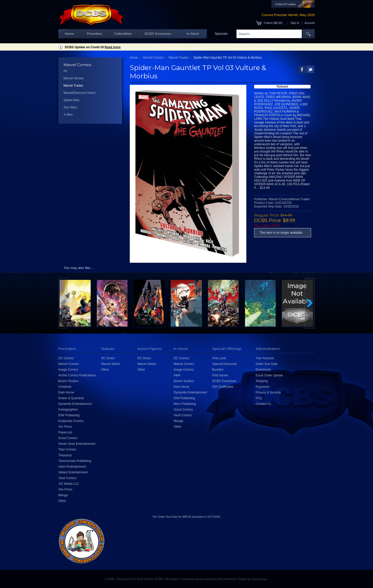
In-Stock (193, 34)
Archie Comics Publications (77, 375)
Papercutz (65, 432)
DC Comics (66, 358)
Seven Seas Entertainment (77, 444)
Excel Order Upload (269, 375)
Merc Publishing (185, 404)
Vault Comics (67, 478)
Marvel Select (110, 364)
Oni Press (65, 427)
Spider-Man (71, 100)
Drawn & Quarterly (71, 398)
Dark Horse (66, 392)
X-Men (68, 115)
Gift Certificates (223, 387)
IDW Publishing (69, 415)
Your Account (265, 358)
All (65, 71)
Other (62, 501)
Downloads (263, 370)
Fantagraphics (68, 410)
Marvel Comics (153, 58)
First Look (219, 358)
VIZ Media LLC (69, 484)
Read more (113, 47)
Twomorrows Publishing (75, 461)
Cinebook (65, 387)
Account (310, 23)
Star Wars (70, 107)
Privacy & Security (268, 392)
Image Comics (68, 370)
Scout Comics (68, 438)
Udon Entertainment (72, 467)
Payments (263, 387)
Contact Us (263, 404)
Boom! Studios (68, 381)
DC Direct (108, 358)
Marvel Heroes (74, 78)
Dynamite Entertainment (75, 404)
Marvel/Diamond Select (80, 93)
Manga (63, 495)
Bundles (218, 370)
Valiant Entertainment (73, 472)
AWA (177, 375)
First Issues (220, 375)
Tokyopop (65, 455)
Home (69, 34)
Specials (221, 34)
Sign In (295, 23)
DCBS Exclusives (158, 34)
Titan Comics (67, 449)
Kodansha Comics (71, 421)
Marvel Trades (73, 86)
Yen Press (65, 489)
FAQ (259, 398)
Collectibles (123, 34)
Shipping (262, 381)
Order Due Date (267, 364)
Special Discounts (224, 364)
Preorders (95, 34)
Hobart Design (259, 579)
